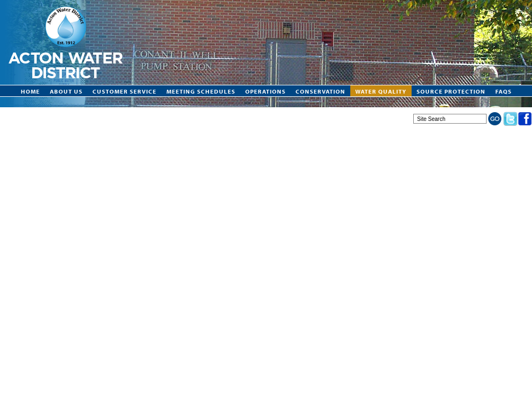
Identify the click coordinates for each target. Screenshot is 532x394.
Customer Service (125, 91)
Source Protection (451, 91)
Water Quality (381, 91)
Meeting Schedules (201, 91)
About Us (66, 91)
